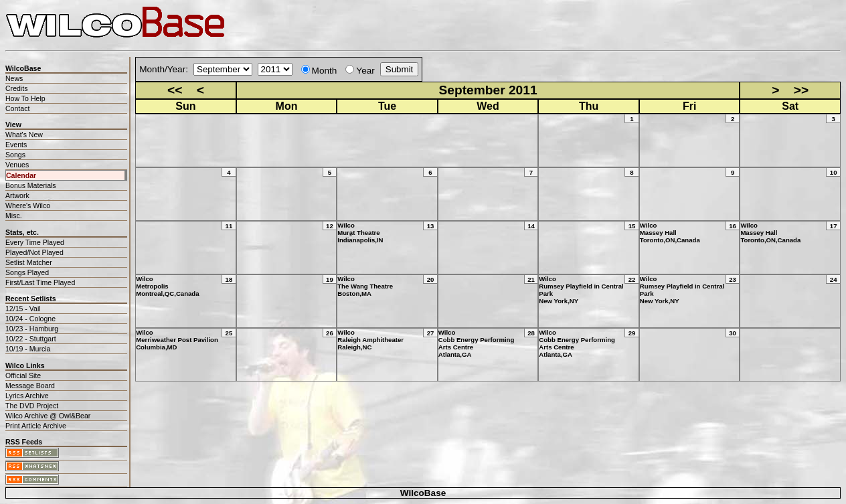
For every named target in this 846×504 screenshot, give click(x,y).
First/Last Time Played (40, 282)
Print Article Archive (36, 426)
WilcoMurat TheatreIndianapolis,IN (360, 233)
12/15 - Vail (23, 309)
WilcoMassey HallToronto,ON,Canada (670, 233)
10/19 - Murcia (28, 349)
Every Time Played (35, 242)
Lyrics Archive (27, 396)
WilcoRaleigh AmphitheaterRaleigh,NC (370, 340)
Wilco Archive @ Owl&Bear (48, 416)
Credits (16, 88)
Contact (17, 108)
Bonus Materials (31, 185)
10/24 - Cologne (30, 319)
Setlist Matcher (29, 262)
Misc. (14, 216)
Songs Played (27, 272)
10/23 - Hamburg (32, 329)
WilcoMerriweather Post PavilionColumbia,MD (177, 340)
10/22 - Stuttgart (31, 339)
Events (16, 145)
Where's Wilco (28, 205)
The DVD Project (32, 406)
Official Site (23, 375)
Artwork (17, 195)
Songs (15, 155)
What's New (24, 135)
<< (175, 90)
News (14, 78)
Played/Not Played (34, 252)
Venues (17, 165)
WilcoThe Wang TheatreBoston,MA (365, 286)
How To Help (25, 98)
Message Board (30, 386)
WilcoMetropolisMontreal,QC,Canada (167, 286)
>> (801, 90)
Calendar (21, 175)
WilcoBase (423, 493)
